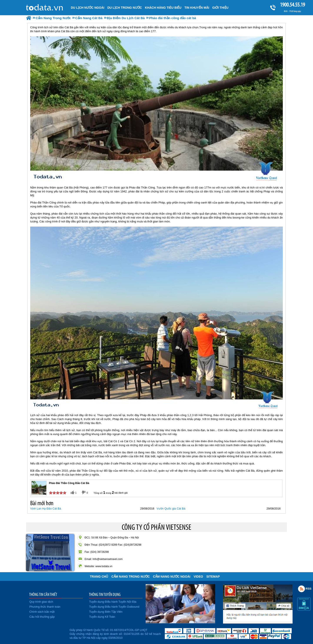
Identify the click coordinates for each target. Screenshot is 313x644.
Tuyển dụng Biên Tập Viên (106, 612)
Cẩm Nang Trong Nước (130, 577)
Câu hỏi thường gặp (42, 617)
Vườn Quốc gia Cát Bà (171, 509)
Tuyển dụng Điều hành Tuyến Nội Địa (113, 602)
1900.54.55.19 (292, 5)
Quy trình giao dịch (41, 602)
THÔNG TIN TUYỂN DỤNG (105, 594)
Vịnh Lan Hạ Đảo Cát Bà (46, 509)
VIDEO (198, 577)
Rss (301, 589)
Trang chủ (99, 577)
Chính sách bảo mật (42, 612)
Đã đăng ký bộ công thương (47, 633)
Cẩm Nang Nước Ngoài (172, 577)
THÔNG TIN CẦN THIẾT (43, 594)
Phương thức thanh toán (45, 607)
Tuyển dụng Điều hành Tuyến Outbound (114, 607)
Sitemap (213, 577)
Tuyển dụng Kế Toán (102, 617)
